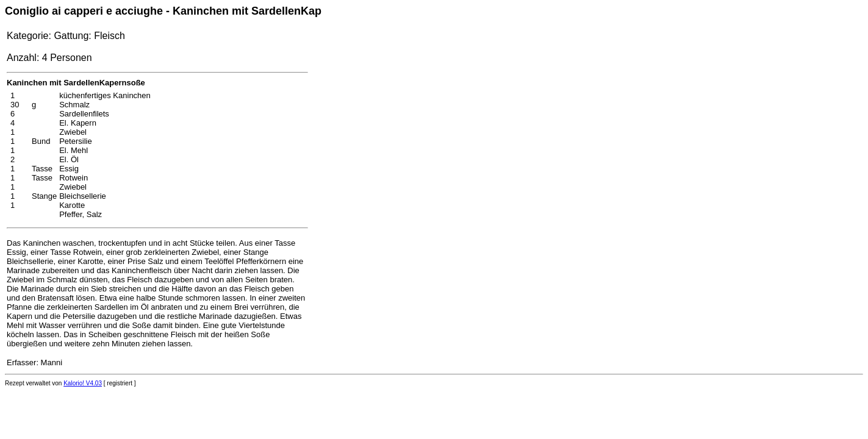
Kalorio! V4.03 (83, 383)
